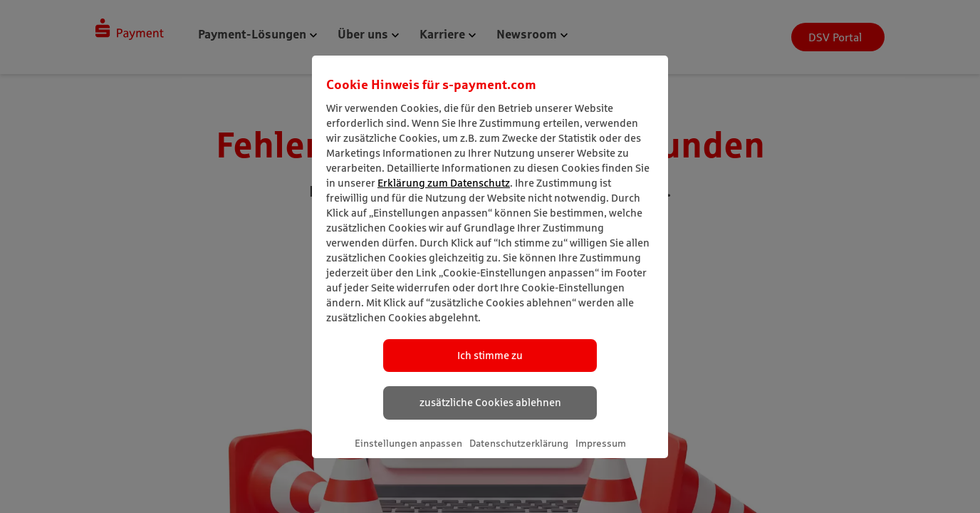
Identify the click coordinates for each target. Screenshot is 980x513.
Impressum (601, 443)
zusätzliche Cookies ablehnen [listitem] (490, 402)
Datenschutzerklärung (519, 443)
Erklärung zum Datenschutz (444, 183)
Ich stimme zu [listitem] (490, 355)
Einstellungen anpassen (408, 443)
